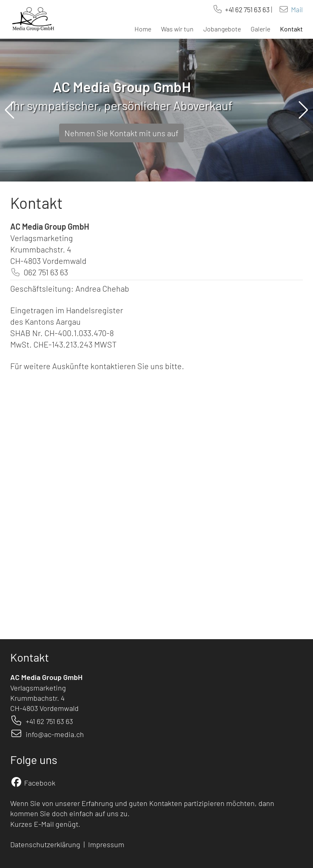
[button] (10, 110)
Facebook (40, 783)
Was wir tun (177, 29)
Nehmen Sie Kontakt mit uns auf (121, 133)
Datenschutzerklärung (45, 844)
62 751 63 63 (252, 9)
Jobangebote (222, 29)
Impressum (107, 844)
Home (143, 29)
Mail (297, 9)
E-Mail (44, 824)
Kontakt (291, 29)
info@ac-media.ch (55, 734)
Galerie (260, 29)
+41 (230, 9)
